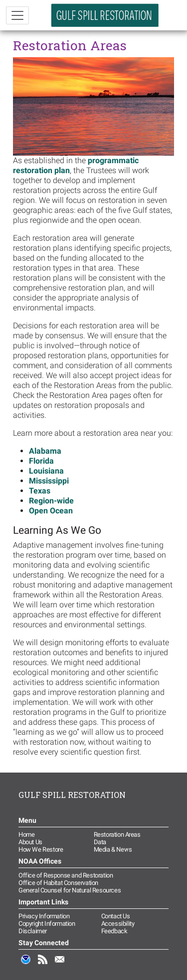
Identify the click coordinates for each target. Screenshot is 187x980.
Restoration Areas (117, 834)
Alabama (45, 451)
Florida (41, 461)
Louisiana (46, 471)
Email (60, 965)
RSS (43, 965)
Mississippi (49, 481)
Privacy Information (44, 916)
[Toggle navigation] (17, 15)
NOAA (26, 965)
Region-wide (51, 501)
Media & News (113, 849)
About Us (30, 842)
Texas (40, 491)
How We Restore (41, 849)
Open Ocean (51, 511)
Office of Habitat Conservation (58, 883)
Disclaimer (33, 931)
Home (26, 834)
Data (100, 842)
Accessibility (118, 924)
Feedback (114, 931)
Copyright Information (47, 924)
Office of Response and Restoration (66, 875)
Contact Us (116, 916)
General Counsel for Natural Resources (70, 890)
